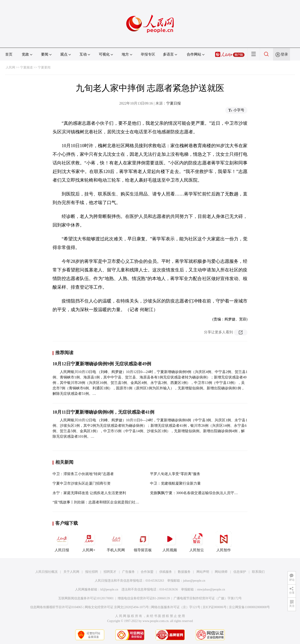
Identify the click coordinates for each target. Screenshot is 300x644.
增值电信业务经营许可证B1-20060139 (144, 598)
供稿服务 (166, 572)
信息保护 (240, 572)
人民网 (10, 67)
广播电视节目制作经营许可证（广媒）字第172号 (208, 598)
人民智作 (224, 542)
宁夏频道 (27, 67)
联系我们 (258, 572)
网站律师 (221, 572)
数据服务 (184, 572)
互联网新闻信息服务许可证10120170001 (86, 598)
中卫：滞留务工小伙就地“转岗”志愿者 (83, 474)
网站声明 (203, 572)
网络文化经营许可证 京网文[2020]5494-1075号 (117, 607)
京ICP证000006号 (215, 607)
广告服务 (128, 572)
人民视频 (170, 542)
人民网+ (89, 542)
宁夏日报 (174, 103)
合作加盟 (147, 572)
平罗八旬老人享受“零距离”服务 (175, 474)
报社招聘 (92, 572)
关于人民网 (71, 572)
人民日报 (62, 542)
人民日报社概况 (46, 572)
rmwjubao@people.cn (211, 589)
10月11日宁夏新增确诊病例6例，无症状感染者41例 (103, 412)
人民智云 (197, 542)
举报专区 (148, 54)
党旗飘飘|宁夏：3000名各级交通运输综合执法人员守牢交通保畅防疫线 (207, 493)
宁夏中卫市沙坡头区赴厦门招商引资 (82, 483)
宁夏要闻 (44, 67)
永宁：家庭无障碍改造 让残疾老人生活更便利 (89, 493)
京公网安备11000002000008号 (249, 607)
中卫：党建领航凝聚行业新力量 (175, 483)
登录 (284, 54)
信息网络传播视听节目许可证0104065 (56, 607)
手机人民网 (116, 542)
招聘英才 (110, 572)
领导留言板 (143, 542)
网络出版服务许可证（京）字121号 (176, 607)
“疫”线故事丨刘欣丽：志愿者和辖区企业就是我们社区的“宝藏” (103, 502)
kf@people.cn (109, 589)
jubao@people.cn (194, 581)
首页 (9, 54)
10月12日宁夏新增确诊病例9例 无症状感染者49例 (102, 364)
